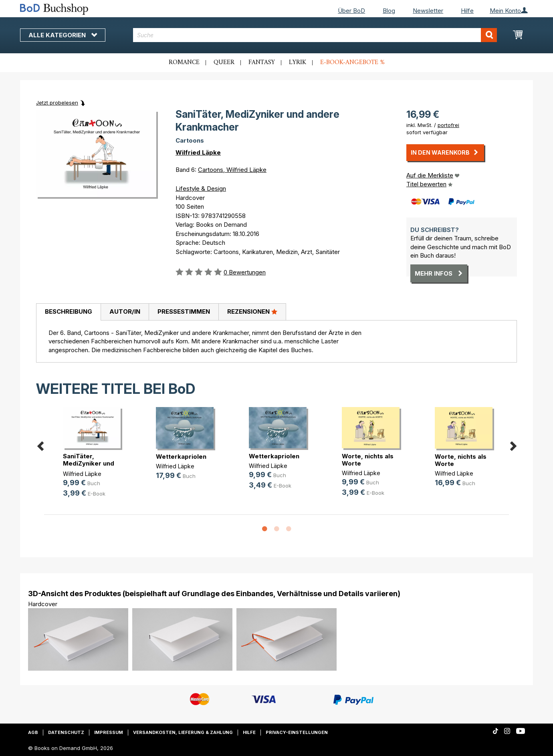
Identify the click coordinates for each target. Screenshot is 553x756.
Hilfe (467, 11)
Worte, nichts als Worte (368, 460)
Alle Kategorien (63, 35)
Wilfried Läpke (198, 152)
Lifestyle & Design (201, 188)
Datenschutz (66, 732)
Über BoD (351, 11)
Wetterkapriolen (181, 457)
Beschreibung (69, 311)
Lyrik (298, 62)
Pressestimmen (184, 311)
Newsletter (428, 11)
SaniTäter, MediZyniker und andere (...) (89, 463)
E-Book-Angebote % (352, 62)
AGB (33, 732)
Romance (184, 62)
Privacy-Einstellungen (297, 732)
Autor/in (125, 311)
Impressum (109, 732)
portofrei (448, 125)
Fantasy (262, 62)
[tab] (68, 312)
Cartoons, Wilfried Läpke (232, 170)
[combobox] (315, 35)
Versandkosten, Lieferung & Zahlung (183, 732)
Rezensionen (252, 311)
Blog (389, 11)
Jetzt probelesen (57, 103)
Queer (224, 62)
